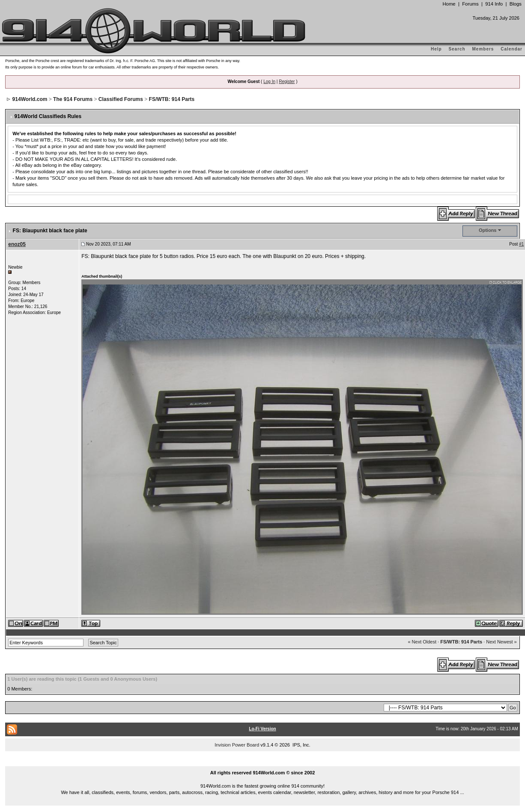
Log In (269, 81)
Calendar (512, 49)
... (262, 763)
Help (436, 49)
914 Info (494, 4)
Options (488, 230)
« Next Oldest (422, 642)
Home (449, 4)
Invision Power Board (237, 745)
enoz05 (17, 244)
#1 (521, 244)
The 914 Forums (73, 99)
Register (287, 81)
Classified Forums (121, 99)
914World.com (30, 99)
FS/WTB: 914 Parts (172, 99)
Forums (470, 4)
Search (457, 49)
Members (483, 49)
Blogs (516, 4)
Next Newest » (501, 642)
